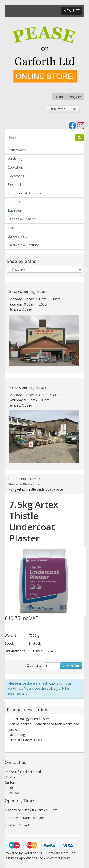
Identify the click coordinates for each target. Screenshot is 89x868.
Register (75, 97)
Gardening (15, 159)
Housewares (17, 150)
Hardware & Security (23, 245)
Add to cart (71, 666)
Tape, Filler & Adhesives (26, 193)
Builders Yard (18, 236)
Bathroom (15, 210)
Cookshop (15, 167)
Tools (12, 228)
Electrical (14, 184)
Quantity (34, 666)
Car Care (14, 202)
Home (13, 479)
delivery (52, 688)
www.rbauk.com (58, 858)
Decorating (16, 176)
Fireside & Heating (21, 219)
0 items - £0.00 (63, 109)
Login (59, 97)
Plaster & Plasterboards (26, 484)
